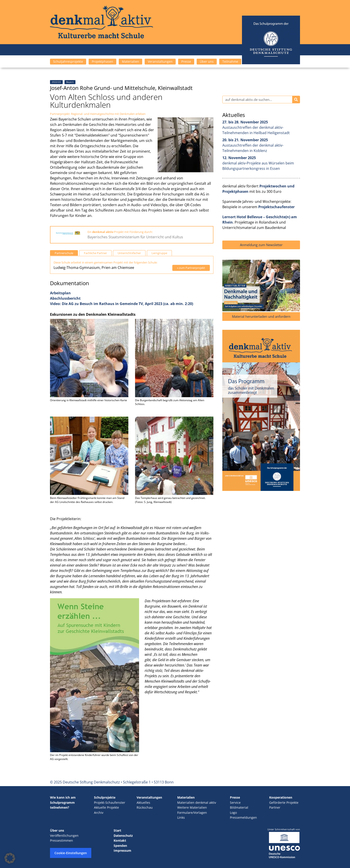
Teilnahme (230, 61)
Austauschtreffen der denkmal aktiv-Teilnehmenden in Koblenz (253, 145)
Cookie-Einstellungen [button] (71, 853)
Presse (186, 61)
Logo (233, 813)
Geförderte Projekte (284, 803)
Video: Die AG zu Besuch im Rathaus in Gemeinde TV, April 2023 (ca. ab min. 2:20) (122, 304)
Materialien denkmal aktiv (197, 803)
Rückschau (145, 807)
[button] (10, 858)
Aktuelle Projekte (106, 807)
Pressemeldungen (243, 817)
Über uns (207, 61)
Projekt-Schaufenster (110, 803)
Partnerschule (64, 253)
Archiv (99, 813)
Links (181, 817)
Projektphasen (102, 61)
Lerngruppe (159, 253)
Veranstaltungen (160, 61)
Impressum (122, 850)
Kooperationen (281, 797)
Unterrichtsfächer (129, 253)
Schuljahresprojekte (68, 61)
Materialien (130, 61)
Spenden (120, 846)
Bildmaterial (239, 807)
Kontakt (120, 840)
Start (117, 830)
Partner (275, 807)
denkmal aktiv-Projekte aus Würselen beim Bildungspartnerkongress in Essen (258, 163)
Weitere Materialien (192, 807)
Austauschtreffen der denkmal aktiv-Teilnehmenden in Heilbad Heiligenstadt (256, 127)
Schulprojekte (105, 797)
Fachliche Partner (95, 253)
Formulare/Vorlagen (192, 813)
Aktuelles (143, 803)
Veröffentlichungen (64, 836)
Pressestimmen (61, 840)
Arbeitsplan (60, 293)
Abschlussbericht (65, 298)
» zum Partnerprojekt (191, 268)
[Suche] (296, 100)
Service (235, 803)
